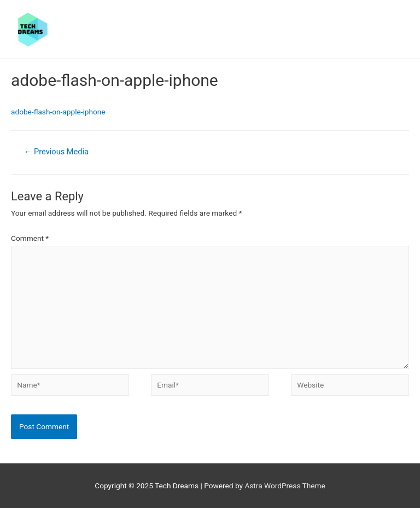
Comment (30, 238)
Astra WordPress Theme (285, 486)
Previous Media (56, 152)
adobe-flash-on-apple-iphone (58, 112)
